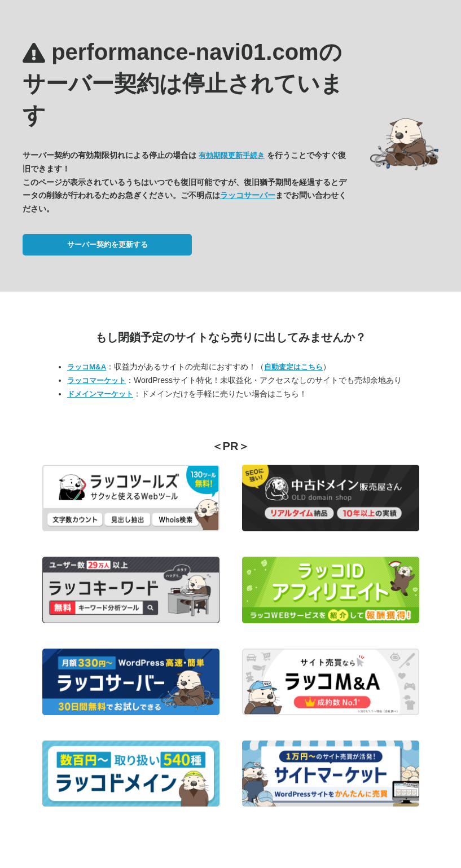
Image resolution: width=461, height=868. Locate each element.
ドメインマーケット (100, 394)
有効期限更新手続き (232, 155)
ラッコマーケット (96, 380)
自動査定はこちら (293, 367)
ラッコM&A (87, 367)
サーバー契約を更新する (107, 244)
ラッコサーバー (248, 195)
